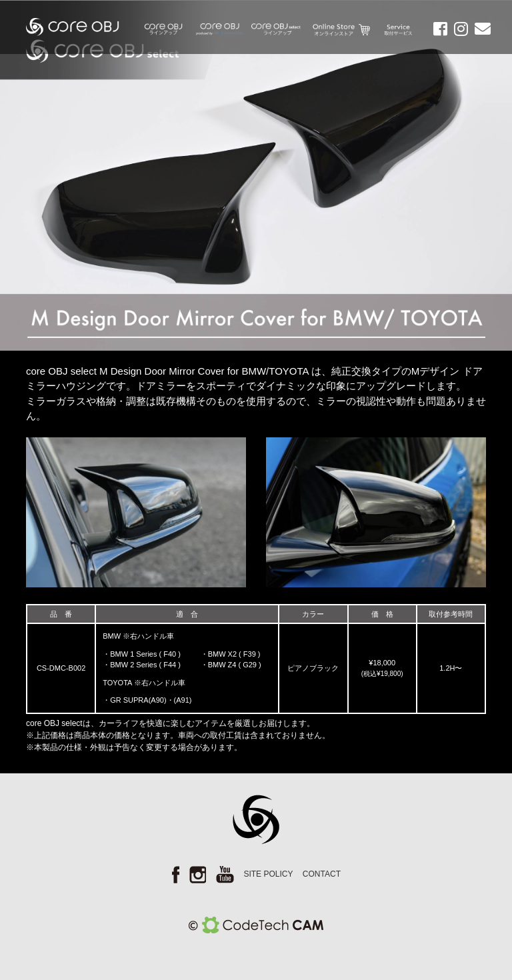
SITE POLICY (268, 874)
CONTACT (322, 874)
